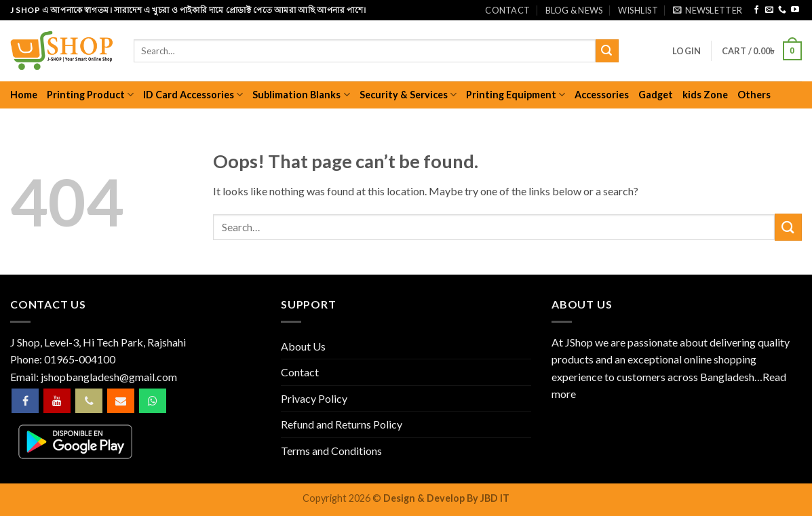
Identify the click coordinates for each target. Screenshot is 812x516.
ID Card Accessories (193, 95)
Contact (507, 10)
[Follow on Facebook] (756, 10)
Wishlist (638, 10)
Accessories (602, 95)
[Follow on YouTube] (795, 10)
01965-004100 (80, 359)
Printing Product (90, 95)
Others (754, 95)
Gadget (656, 95)
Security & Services (408, 95)
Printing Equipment (516, 95)
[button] (708, 10)
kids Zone (705, 95)
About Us (303, 346)
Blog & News (574, 10)
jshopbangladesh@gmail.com (109, 377)
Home (24, 95)
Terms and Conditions (331, 451)
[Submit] (607, 51)
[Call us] (782, 10)
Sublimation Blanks (301, 95)
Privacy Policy (314, 398)
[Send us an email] (769, 10)
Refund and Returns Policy (342, 424)
